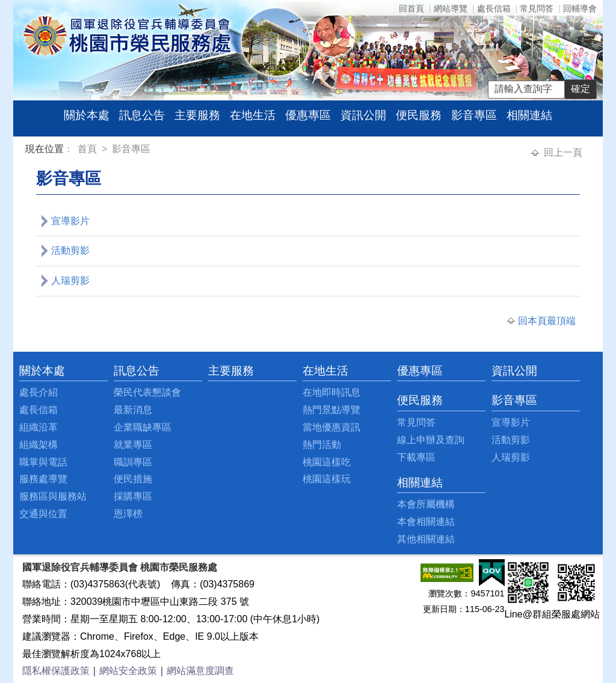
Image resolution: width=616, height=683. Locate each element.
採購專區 (133, 496)
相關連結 (529, 115)
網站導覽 (451, 8)
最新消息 (133, 410)
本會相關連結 (426, 522)
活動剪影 (70, 250)
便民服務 (419, 115)
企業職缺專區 (143, 427)
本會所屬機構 (426, 504)
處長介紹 (38, 392)
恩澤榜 (128, 514)
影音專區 (474, 115)
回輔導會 (580, 8)
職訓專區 (133, 462)
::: (27, 151)
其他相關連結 (426, 539)
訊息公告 (142, 115)
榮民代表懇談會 (147, 392)
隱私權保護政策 (56, 671)
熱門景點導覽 (331, 410)
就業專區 (133, 445)
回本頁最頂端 (547, 321)
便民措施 (133, 479)
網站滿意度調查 (200, 671)
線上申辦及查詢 (431, 440)
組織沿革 (38, 427)
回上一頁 (563, 152)
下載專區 (416, 457)
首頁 (88, 149)
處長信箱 (494, 8)
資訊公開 (363, 115)
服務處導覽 (43, 479)
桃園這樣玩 (327, 479)
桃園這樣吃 (327, 462)
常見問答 (537, 8)
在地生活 (253, 115)
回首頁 (411, 8)
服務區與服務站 (53, 496)
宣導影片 (70, 221)
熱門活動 (322, 445)
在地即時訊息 (331, 392)
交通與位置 (43, 514)
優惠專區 (308, 115)
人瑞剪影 (70, 280)
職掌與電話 (43, 462)
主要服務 (197, 115)
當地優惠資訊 (331, 427)
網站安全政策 (128, 671)
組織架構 (38, 445)
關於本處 (87, 115)
